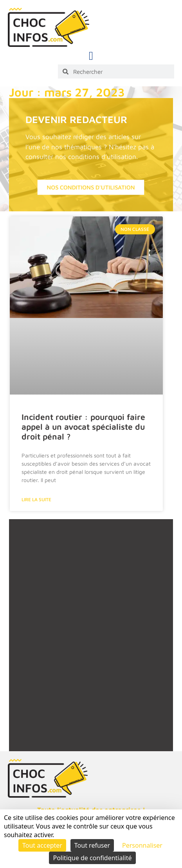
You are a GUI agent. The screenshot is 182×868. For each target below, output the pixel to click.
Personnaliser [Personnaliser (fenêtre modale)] (142, 845)
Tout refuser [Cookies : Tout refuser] (92, 845)
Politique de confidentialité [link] (92, 858)
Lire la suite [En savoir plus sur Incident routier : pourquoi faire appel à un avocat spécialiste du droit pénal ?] (36, 499)
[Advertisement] (91, 644)
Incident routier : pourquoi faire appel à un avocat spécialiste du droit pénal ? (83, 427)
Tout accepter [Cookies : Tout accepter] (42, 845)
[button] (91, 56)
